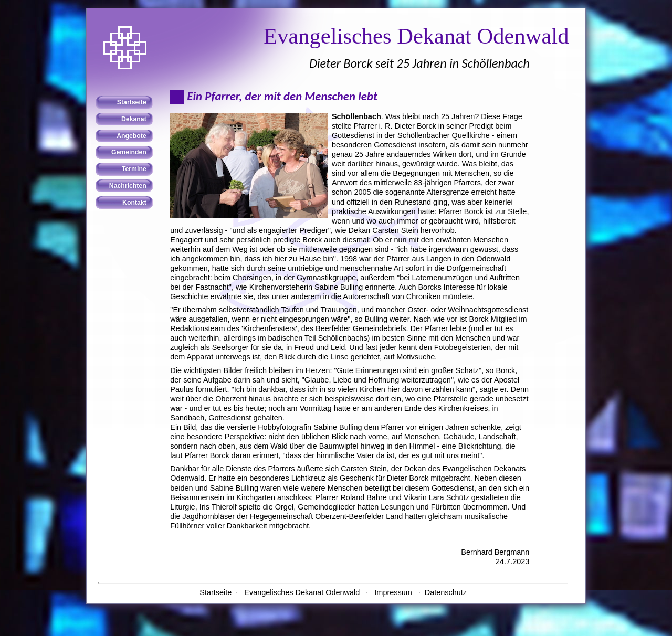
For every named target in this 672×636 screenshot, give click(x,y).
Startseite (216, 592)
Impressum (394, 592)
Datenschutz (446, 592)
